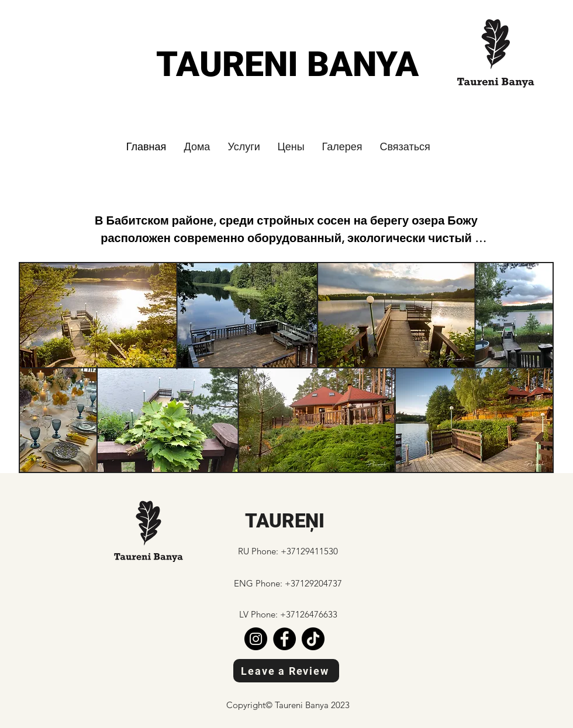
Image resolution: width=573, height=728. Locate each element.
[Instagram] (256, 639)
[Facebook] (284, 639)
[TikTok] (313, 639)
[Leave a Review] (286, 671)
